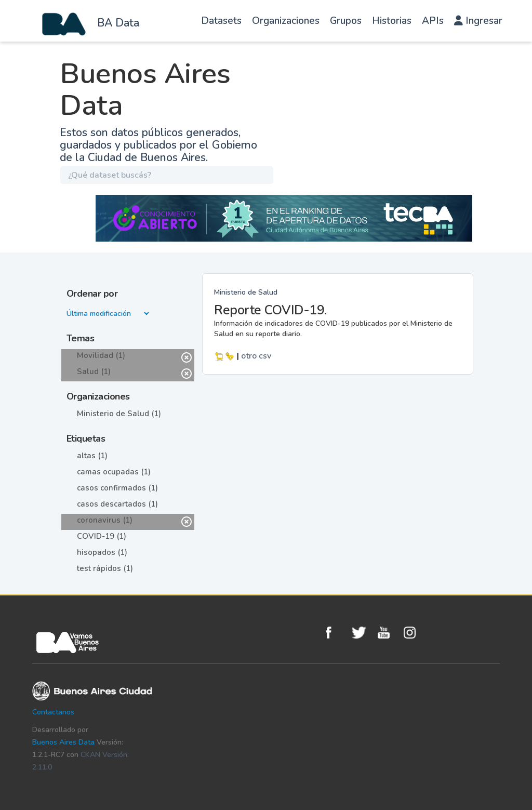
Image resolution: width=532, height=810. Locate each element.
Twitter (362, 633)
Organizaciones (286, 21)
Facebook (336, 633)
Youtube (388, 633)
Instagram (414, 633)
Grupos (346, 21)
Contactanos (53, 712)
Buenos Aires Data (63, 742)
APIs (433, 21)
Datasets (221, 21)
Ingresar (478, 21)
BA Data (118, 23)
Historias (392, 21)
